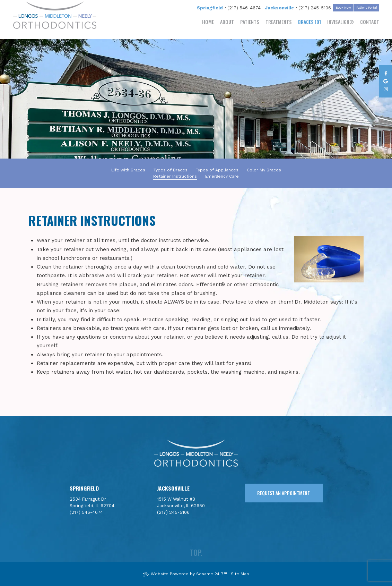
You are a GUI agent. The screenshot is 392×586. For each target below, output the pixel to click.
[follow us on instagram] (386, 89)
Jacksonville (279, 8)
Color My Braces (264, 170)
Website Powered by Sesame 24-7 (185, 574)
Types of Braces (171, 170)
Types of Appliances (217, 170)
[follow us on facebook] (386, 73)
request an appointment (284, 493)
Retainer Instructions (175, 176)
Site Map (240, 574)
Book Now (343, 8)
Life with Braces (128, 170)
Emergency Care (222, 176)
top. (196, 552)
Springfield (210, 8)
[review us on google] (386, 81)
